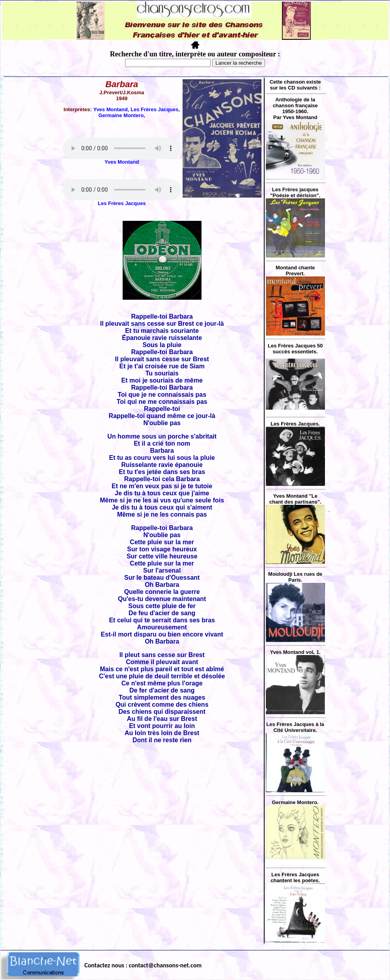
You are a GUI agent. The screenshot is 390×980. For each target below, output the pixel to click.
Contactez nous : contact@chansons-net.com (143, 965)
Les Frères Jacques (154, 109)
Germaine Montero (121, 115)
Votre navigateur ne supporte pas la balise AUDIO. (122, 148)
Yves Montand (110, 109)
